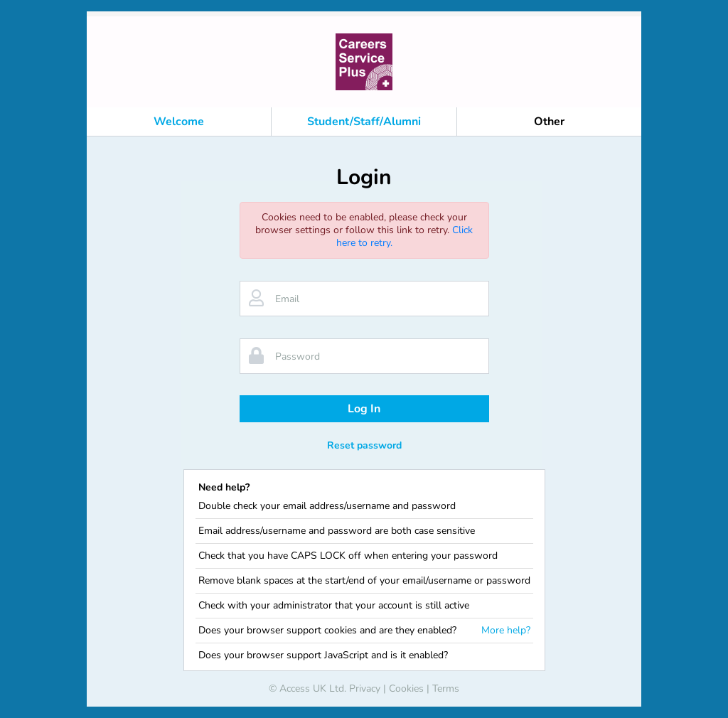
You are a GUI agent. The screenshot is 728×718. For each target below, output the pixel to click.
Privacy (365, 688)
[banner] (364, 62)
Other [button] (549, 122)
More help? (506, 631)
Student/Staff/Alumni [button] (364, 122)
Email (287, 299)
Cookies (406, 688)
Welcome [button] (179, 122)
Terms (446, 688)
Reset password (364, 445)
